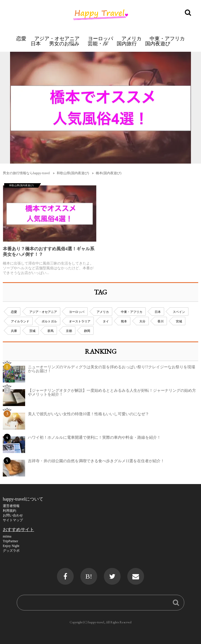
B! (89, 576)
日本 (36, 43)
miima (7, 536)
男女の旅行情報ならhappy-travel (26, 173)
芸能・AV (98, 43)
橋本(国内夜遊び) (109, 173)
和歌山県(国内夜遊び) (73, 173)
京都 (69, 331)
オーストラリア (80, 321)
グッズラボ (11, 551)
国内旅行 (127, 43)
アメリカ (131, 38)
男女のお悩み (64, 43)
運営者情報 (11, 506)
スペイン (179, 312)
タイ (106, 321)
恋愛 (21, 38)
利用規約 (9, 511)
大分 (142, 321)
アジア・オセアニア (57, 38)
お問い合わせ (13, 515)
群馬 (51, 331)
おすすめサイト (18, 529)
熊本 (124, 321)
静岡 (87, 331)
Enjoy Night (11, 546)
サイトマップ (13, 520)
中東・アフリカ (167, 38)
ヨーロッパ (100, 38)
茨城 (32, 331)
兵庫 (14, 331)
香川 (161, 321)
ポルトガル (49, 321)
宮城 (179, 321)
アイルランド (20, 321)
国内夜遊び (158, 43)
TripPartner (10, 541)
